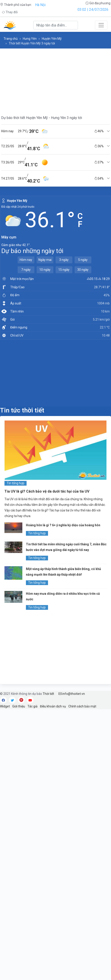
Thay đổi (10, 12)
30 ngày (83, 270)
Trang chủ (11, 39)
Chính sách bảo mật (82, 706)
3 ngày (64, 260)
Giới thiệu (19, 706)
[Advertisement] (55, 373)
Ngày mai (45, 260)
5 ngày (83, 260)
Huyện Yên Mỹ (52, 39)
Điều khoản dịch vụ (53, 706)
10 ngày (45, 270)
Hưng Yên (30, 39)
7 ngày (26, 270)
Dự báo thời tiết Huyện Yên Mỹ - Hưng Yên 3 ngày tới (42, 118)
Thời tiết (48, 694)
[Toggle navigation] (101, 25)
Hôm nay (26, 260)
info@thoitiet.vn (72, 694)
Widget (5, 706)
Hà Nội (40, 5)
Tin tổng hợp (16, 483)
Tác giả (32, 706)
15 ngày (64, 270)
